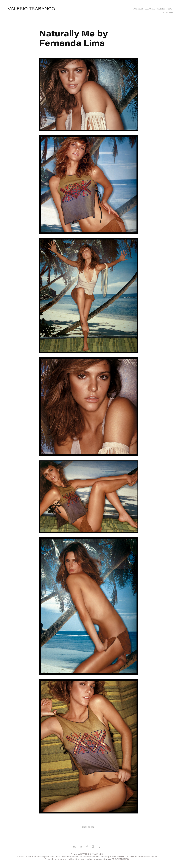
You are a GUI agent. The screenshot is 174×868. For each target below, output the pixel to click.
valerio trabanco (31, 8)
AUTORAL (150, 9)
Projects (138, 9)
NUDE (169, 9)
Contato (168, 13)
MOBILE (161, 9)
